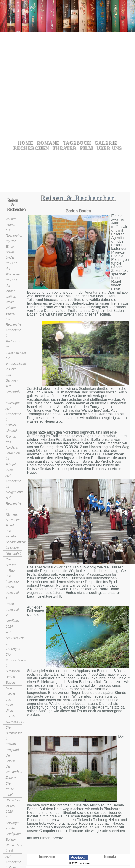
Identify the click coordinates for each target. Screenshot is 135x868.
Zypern (11, 778)
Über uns (109, 148)
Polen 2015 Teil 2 (12, 610)
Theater (65, 148)
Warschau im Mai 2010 (13, 806)
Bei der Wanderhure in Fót (15, 845)
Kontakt (110, 857)
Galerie (106, 143)
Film (86, 148)
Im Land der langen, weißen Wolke (12, 291)
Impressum (47, 857)
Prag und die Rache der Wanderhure (15, 761)
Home (25, 143)
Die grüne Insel (10, 789)
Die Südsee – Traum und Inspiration (13, 570)
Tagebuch (77, 143)
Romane (48, 143)
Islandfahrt (13, 553)
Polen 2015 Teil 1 (12, 593)
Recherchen (31, 148)
